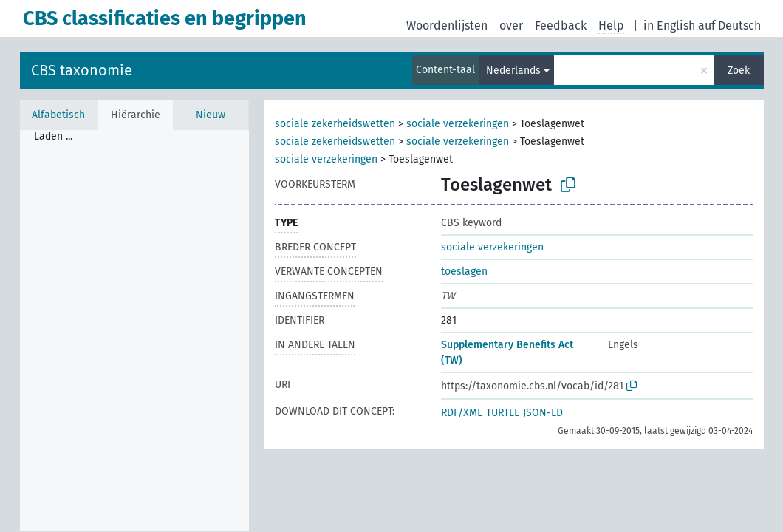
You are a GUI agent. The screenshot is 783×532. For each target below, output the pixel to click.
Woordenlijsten (447, 25)
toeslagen (464, 272)
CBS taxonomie (82, 70)
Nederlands (513, 71)
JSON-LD (543, 413)
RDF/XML (462, 413)
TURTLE (503, 413)
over (511, 25)
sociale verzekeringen (458, 124)
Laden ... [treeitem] (53, 136)
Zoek (739, 71)
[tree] (134, 330)
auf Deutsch (729, 25)
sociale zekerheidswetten (335, 124)
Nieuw (211, 115)
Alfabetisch (58, 115)
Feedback (561, 25)
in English (669, 25)
